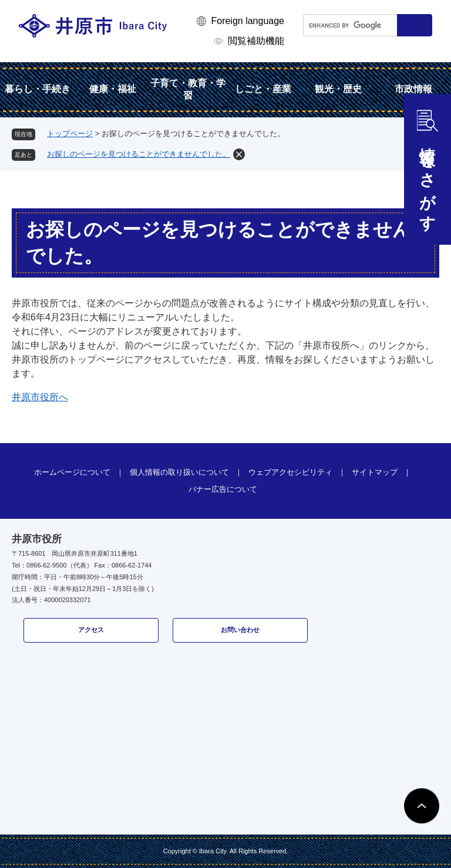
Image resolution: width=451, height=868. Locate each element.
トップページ (70, 134)
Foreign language (248, 21)
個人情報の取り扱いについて (179, 472)
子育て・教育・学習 (188, 89)
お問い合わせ (240, 630)
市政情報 (413, 89)
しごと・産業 (263, 89)
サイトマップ (375, 472)
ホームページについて (72, 472)
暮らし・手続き (38, 89)
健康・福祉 (113, 89)
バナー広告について (223, 489)
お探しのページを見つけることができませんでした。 (139, 154)
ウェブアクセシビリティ (290, 472)
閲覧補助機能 (256, 41)
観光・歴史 (338, 89)
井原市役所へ (40, 397)
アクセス (91, 630)
